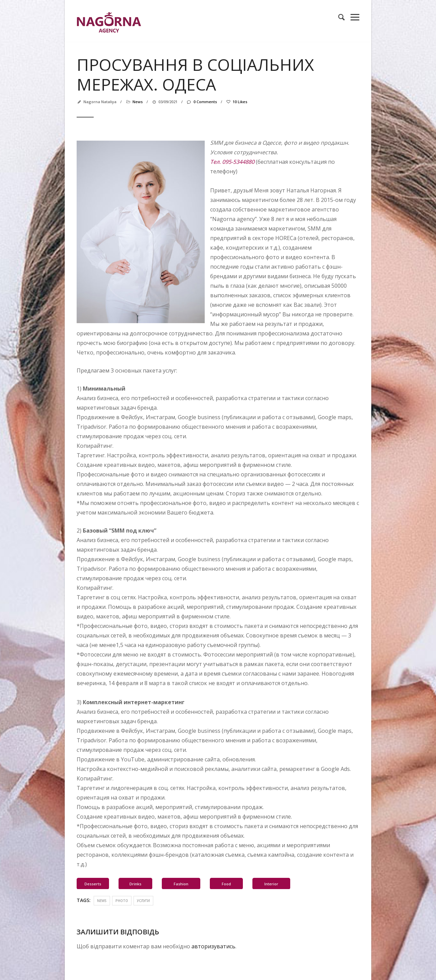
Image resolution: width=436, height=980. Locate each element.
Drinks (135, 884)
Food (226, 884)
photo (122, 901)
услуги (143, 901)
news (138, 102)
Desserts (93, 884)
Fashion (181, 884)
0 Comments (201, 102)
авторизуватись (213, 946)
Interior (271, 884)
